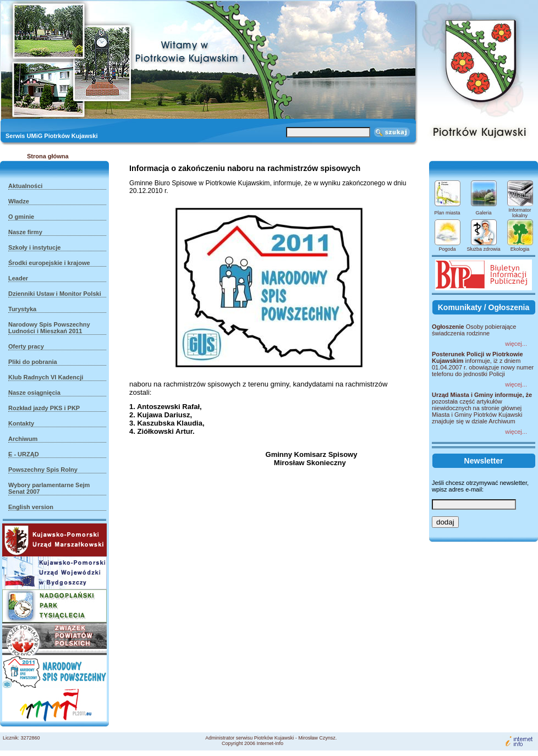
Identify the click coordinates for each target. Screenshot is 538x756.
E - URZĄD (24, 454)
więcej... (516, 344)
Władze (19, 201)
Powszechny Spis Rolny (43, 470)
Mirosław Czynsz (317, 738)
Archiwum (23, 439)
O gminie (21, 217)
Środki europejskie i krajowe (49, 263)
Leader (18, 278)
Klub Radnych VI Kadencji (46, 377)
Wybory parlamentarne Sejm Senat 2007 (49, 488)
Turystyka (22, 309)
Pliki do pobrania (33, 362)
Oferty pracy (26, 346)
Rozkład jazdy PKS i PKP (44, 408)
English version (31, 507)
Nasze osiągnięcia (34, 393)
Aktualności (25, 186)
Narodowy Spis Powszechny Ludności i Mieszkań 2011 (49, 328)
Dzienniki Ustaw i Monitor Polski (55, 294)
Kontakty (21, 423)
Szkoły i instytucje (34, 247)
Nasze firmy (25, 232)
